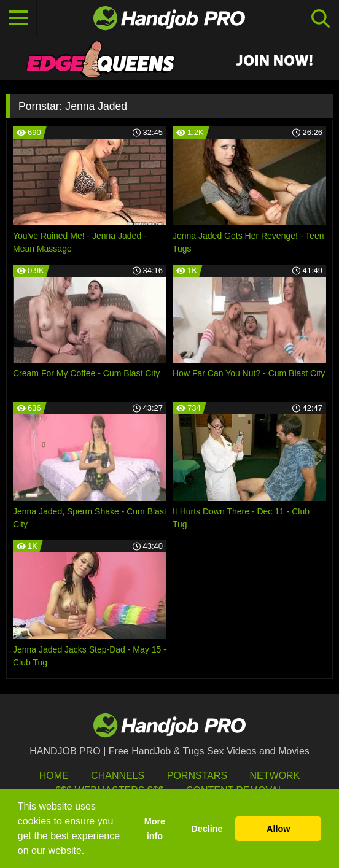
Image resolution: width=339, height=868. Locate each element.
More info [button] (155, 829)
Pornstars (197, 776)
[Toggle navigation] (18, 18)
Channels (118, 776)
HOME (54, 776)
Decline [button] (207, 829)
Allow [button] (278, 829)
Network (275, 776)
